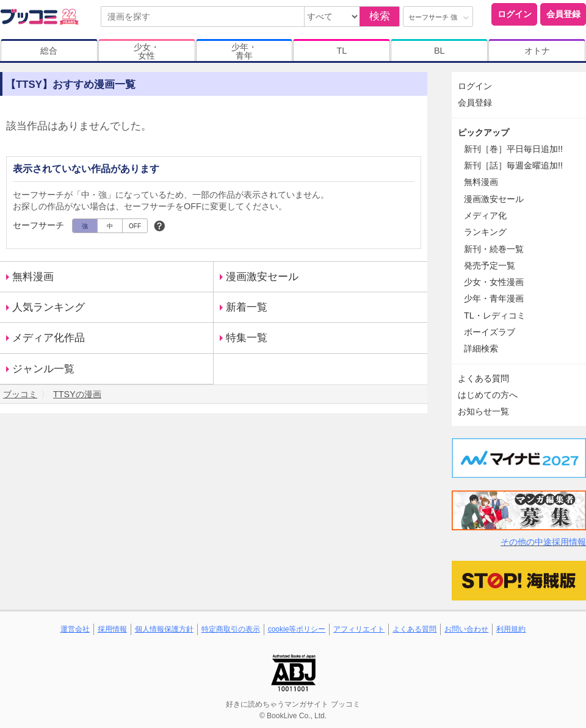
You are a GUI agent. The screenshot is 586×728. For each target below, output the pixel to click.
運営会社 (75, 629)
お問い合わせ (466, 629)
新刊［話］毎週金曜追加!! (513, 165)
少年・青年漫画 (494, 298)
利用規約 (511, 629)
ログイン (515, 14)
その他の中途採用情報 (543, 542)
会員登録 (563, 14)
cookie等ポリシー (297, 629)
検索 (380, 16)
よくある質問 (483, 378)
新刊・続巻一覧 (494, 249)
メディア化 (485, 215)
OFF (135, 226)
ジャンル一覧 (43, 369)
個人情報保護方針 (164, 629)
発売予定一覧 (490, 265)
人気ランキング (49, 307)
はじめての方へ (488, 395)
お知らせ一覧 (483, 411)
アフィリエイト (359, 629)
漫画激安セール (262, 277)
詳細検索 (481, 348)
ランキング (485, 232)
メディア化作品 (49, 338)
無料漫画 (33, 277)
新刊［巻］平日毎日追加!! (513, 149)
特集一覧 (247, 338)
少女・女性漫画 (494, 282)
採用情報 (112, 629)
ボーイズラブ (490, 332)
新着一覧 (247, 307)
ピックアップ (483, 132)
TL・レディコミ (495, 315)
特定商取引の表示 (231, 629)
